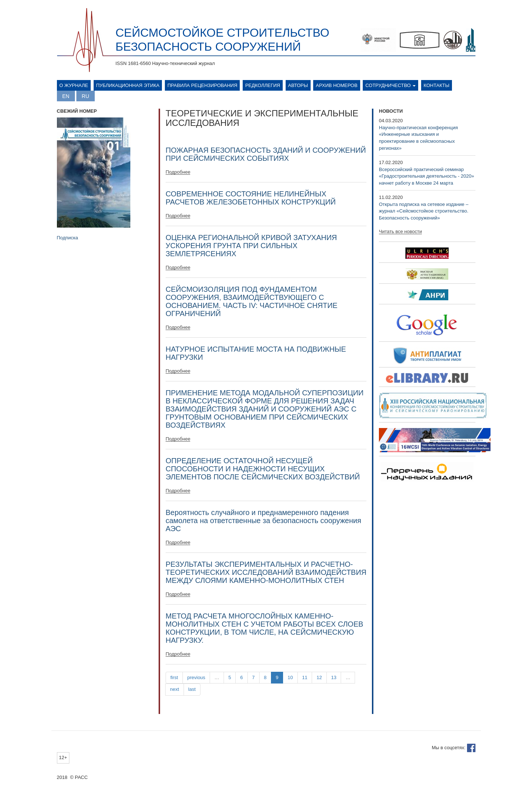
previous (196, 677)
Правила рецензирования (202, 85)
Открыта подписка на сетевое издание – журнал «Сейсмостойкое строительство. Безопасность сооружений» (424, 211)
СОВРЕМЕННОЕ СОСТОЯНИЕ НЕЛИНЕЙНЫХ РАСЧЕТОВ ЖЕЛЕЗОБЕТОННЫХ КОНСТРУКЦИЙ (251, 198)
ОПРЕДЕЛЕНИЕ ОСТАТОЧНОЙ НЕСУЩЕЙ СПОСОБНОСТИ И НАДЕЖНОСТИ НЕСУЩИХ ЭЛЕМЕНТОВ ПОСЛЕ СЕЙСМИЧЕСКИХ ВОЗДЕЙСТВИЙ (263, 469)
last (192, 689)
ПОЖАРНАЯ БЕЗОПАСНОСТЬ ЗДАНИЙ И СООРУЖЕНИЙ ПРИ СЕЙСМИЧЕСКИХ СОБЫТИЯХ (266, 154)
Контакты (437, 85)
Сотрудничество (390, 85)
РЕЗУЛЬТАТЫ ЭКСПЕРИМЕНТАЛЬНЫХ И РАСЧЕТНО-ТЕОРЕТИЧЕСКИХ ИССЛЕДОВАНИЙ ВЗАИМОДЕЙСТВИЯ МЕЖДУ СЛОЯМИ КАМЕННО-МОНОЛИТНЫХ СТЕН (266, 572)
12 (319, 677)
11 (305, 677)
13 (334, 677)
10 (290, 677)
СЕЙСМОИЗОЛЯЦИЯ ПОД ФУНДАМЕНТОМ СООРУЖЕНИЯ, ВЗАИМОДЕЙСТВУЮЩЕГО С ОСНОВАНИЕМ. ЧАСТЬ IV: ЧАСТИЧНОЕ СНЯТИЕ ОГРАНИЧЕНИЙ (251, 301)
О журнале (74, 85)
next (175, 689)
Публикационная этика (128, 85)
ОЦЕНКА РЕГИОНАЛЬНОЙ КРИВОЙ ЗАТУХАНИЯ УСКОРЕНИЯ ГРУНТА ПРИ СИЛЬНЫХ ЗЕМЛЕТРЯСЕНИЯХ (251, 246)
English (66, 96)
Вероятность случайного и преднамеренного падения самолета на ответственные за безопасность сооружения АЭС (263, 521)
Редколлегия (263, 85)
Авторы (298, 85)
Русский (86, 96)
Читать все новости (400, 232)
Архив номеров (336, 85)
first (174, 677)
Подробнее (178, 172)
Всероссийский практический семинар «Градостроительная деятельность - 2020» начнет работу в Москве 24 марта (426, 176)
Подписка (68, 238)
